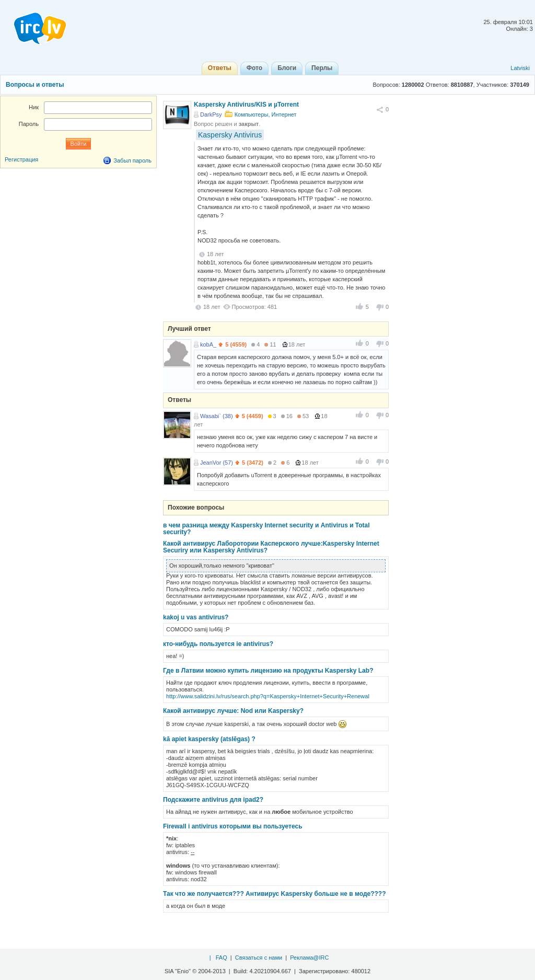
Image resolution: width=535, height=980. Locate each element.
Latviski (520, 68)
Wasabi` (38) (217, 416)
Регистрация (21, 159)
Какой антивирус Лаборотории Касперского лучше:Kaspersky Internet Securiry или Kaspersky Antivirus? (271, 547)
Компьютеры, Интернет (266, 114)
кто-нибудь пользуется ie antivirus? (218, 644)
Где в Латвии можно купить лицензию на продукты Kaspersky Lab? (268, 671)
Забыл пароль (132, 160)
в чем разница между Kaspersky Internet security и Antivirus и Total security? (266, 529)
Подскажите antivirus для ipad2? (213, 800)
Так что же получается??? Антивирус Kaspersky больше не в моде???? (275, 894)
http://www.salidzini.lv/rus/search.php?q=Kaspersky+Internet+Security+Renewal (268, 696)
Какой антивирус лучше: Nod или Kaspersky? (233, 711)
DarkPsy (211, 114)
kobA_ (208, 344)
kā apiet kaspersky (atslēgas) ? (209, 739)
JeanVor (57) (217, 463)
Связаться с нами (259, 958)
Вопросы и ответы (35, 85)
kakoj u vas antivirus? (196, 617)
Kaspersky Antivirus (230, 135)
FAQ (222, 958)
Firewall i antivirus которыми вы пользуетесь (233, 826)
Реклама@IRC (309, 958)
